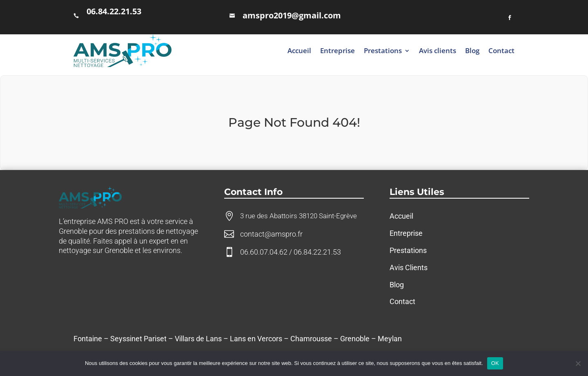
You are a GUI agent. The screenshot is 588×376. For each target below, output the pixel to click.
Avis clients (438, 50)
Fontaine (88, 339)
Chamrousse (311, 339)
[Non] (578, 363)
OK (495, 363)
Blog (472, 50)
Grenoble (355, 339)
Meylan (390, 339)
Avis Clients (409, 267)
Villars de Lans (198, 339)
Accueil (299, 50)
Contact (501, 50)
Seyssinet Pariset (138, 339)
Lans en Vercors (256, 339)
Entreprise (337, 50)
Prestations (383, 50)
